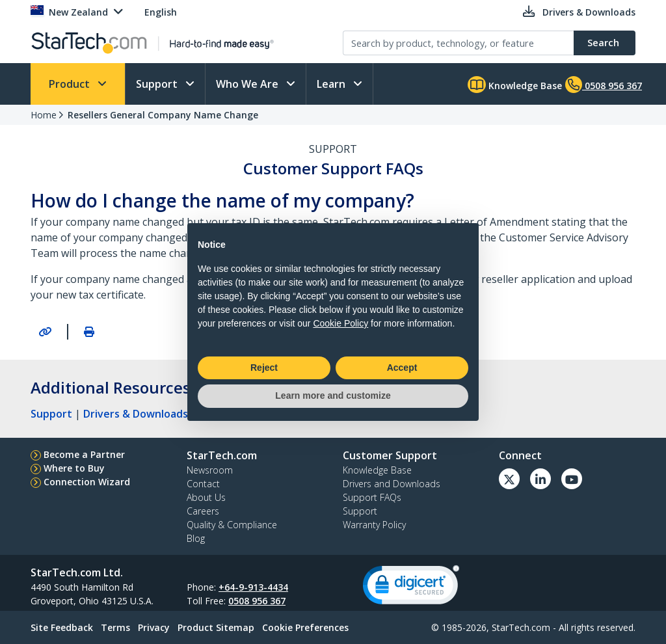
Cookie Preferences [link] (305, 627)
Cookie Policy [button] (340, 323)
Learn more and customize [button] (333, 396)
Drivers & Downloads (136, 414)
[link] (411, 588)
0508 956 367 (257, 601)
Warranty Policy (374, 525)
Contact (203, 484)
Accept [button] (402, 368)
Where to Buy (74, 468)
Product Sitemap (216, 627)
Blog (196, 538)
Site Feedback (62, 627)
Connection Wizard (87, 482)
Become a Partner (84, 454)
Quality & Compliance (232, 525)
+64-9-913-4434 (253, 587)
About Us (206, 497)
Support (158, 84)
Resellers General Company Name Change (163, 115)
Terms (115, 627)
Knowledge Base (515, 85)
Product (71, 84)
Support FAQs (372, 497)
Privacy (154, 627)
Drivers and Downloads (392, 484)
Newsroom (210, 470)
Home (44, 115)
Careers (203, 511)
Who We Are (248, 84)
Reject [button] (264, 368)
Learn (332, 84)
